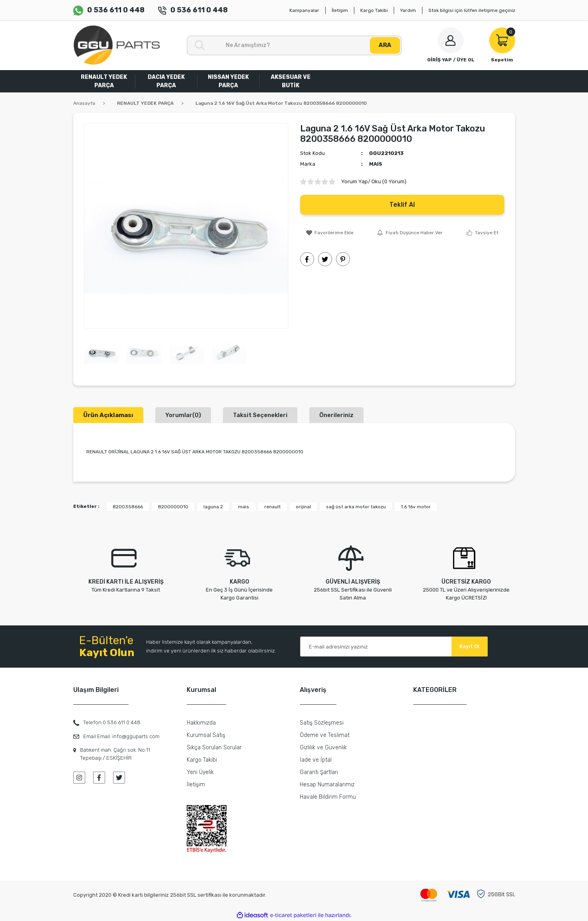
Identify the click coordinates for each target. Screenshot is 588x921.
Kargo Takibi (374, 10)
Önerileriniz (336, 415)
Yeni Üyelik (200, 772)
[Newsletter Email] (394, 647)
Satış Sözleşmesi (322, 723)
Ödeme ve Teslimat (325, 735)
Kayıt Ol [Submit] (469, 646)
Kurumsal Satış (206, 735)
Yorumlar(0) (183, 415)
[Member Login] (451, 45)
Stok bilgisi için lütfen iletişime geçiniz (472, 10)
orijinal (303, 507)
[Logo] (117, 45)
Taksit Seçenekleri (260, 415)
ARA (385, 45)
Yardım (408, 10)
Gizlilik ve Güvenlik (323, 748)
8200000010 (173, 507)
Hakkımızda (201, 723)
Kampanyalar (304, 10)
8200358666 (128, 507)
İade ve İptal (316, 760)
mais (244, 507)
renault (273, 507)
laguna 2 (213, 507)
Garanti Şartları (319, 772)
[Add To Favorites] (330, 233)
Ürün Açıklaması (108, 415)
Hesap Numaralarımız (327, 785)
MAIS (376, 164)
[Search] (294, 45)
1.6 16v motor (416, 507)
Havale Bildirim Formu (328, 797)
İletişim (340, 10)
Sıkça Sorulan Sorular (214, 748)
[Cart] (502, 45)
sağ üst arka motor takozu (356, 507)
